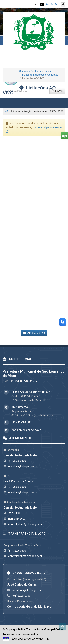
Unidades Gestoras (30, 71)
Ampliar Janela (34, 333)
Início (48, 71)
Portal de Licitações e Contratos (40, 75)
